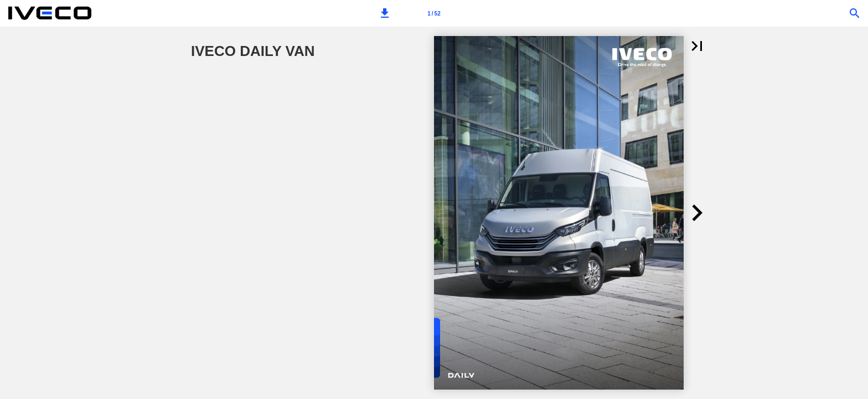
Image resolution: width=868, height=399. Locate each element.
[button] (385, 13)
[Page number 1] (434, 13)
